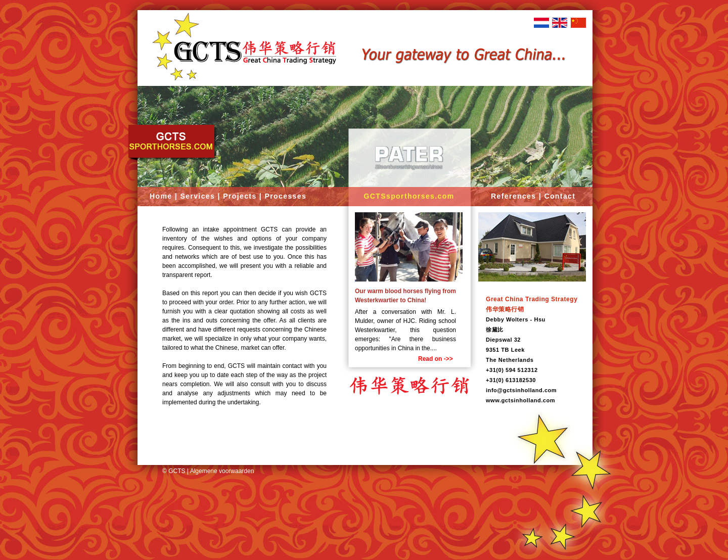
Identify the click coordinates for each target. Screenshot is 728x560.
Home (161, 196)
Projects (240, 196)
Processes (285, 196)
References (514, 196)
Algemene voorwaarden (222, 471)
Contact (560, 196)
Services (197, 196)
